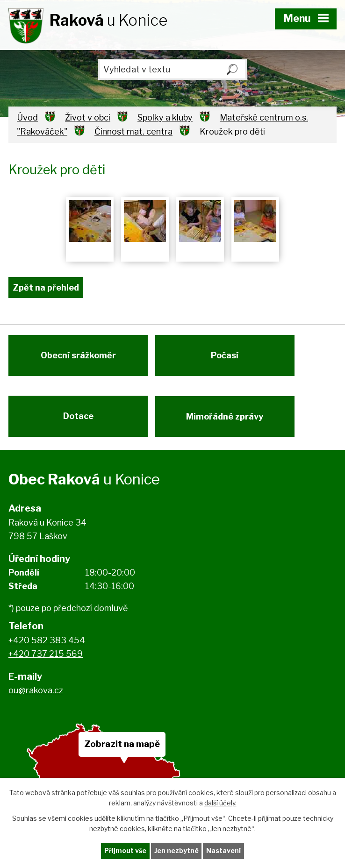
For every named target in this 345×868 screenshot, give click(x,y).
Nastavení (224, 851)
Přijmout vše (125, 851)
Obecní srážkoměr (78, 357)
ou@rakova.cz (36, 694)
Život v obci (88, 117)
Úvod (27, 117)
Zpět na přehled (46, 288)
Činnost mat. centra (133, 132)
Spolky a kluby (165, 117)
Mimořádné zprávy (226, 419)
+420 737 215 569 (46, 657)
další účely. (220, 803)
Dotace (78, 419)
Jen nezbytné (176, 851)
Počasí (226, 357)
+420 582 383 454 (47, 644)
